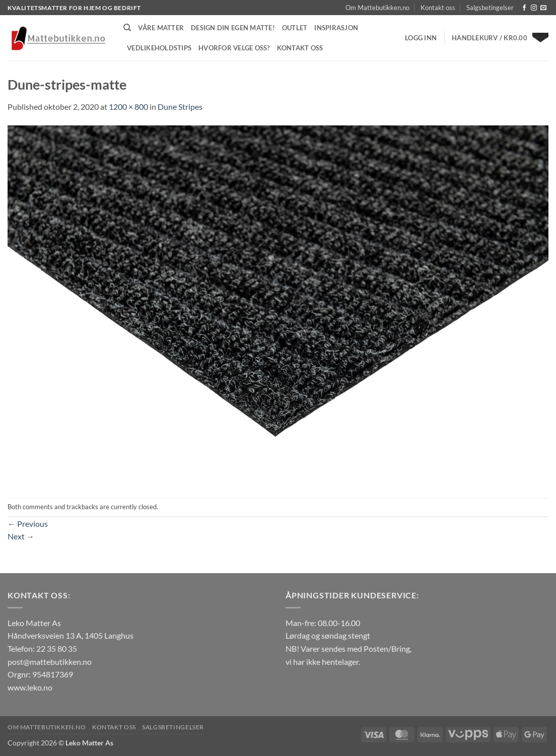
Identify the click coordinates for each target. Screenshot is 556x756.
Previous (28, 524)
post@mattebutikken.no (50, 662)
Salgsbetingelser (490, 8)
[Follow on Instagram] (534, 8)
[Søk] (127, 28)
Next (21, 536)
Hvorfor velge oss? (234, 48)
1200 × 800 (128, 107)
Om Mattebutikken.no (377, 8)
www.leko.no (30, 687)
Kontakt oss (438, 8)
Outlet (295, 28)
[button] (421, 38)
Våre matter (161, 28)
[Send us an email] (543, 8)
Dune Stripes (180, 107)
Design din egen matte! (233, 28)
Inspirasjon (336, 28)
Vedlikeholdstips (159, 48)
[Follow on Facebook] (524, 8)
